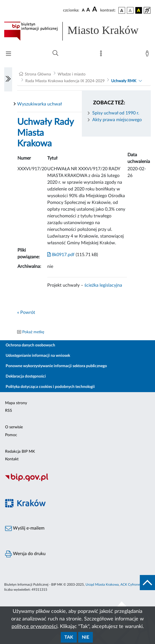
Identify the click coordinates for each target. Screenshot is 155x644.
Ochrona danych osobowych (30, 345)
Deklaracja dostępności (26, 376)
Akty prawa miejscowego (117, 120)
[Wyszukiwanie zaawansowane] (55, 53)
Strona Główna (38, 74)
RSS (9, 411)
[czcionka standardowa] (83, 10)
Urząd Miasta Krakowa (102, 585)
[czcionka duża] (95, 10)
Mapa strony (16, 403)
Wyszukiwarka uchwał (40, 104)
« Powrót (26, 312)
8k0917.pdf (61, 255)
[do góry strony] (147, 583)
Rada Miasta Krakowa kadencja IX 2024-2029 (65, 81)
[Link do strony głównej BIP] (77, 31)
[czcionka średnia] (88, 10)
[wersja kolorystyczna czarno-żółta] (139, 10)
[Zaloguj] (148, 55)
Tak (69, 637)
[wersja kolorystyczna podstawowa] (122, 10)
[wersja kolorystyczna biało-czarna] (130, 10)
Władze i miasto (72, 74)
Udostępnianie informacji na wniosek (38, 356)
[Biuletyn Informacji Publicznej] (77, 481)
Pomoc (11, 435)
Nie (86, 637)
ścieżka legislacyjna (103, 285)
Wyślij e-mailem (25, 528)
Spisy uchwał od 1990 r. (116, 113)
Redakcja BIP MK (20, 452)
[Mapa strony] (102, 55)
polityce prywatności (34, 627)
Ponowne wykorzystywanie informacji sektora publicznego (56, 366)
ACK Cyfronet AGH (135, 585)
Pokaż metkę (33, 332)
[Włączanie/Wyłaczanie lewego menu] (8, 79)
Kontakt (12, 459)
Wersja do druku (25, 554)
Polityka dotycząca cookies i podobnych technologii (50, 387)
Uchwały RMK (124, 81)
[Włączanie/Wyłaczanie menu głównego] (8, 54)
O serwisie (14, 427)
